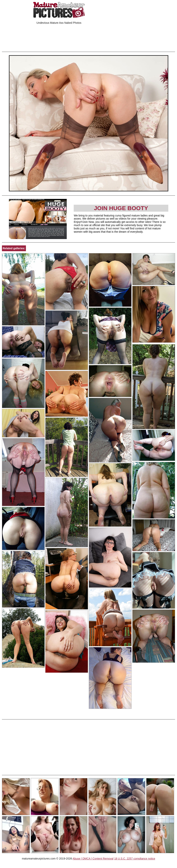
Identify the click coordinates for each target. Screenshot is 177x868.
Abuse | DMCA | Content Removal (93, 859)
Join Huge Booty (121, 208)
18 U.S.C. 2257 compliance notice (135, 859)
